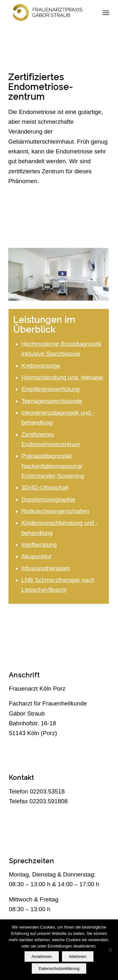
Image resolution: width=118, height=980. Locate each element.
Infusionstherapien (47, 568)
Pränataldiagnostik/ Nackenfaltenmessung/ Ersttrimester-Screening (54, 466)
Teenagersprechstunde (53, 401)
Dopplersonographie (50, 499)
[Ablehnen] (110, 950)
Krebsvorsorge (42, 366)
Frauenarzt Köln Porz (37, 689)
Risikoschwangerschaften (57, 511)
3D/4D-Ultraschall (46, 487)
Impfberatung (41, 545)
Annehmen (42, 956)
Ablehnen (78, 956)
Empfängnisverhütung (52, 389)
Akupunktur (38, 556)
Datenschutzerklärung (59, 968)
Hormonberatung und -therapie (64, 377)
